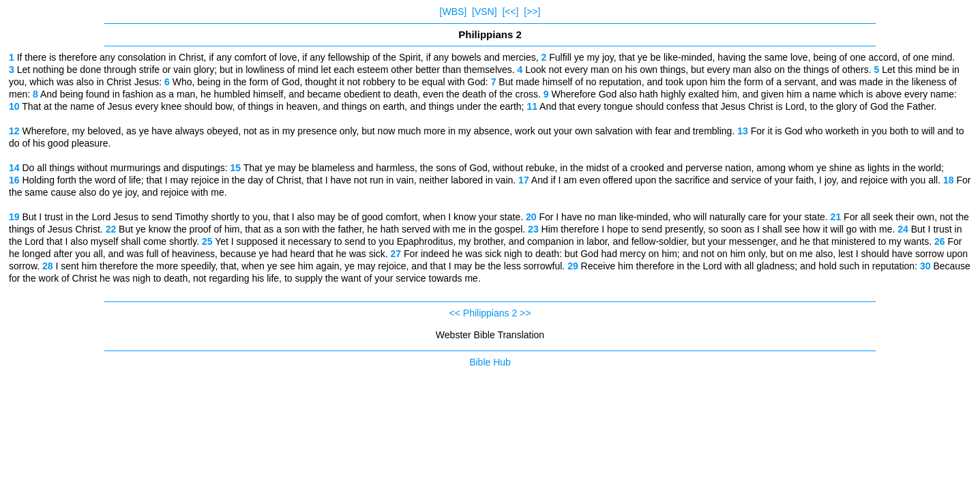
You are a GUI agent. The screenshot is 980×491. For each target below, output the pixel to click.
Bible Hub (490, 362)
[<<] (510, 12)
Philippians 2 (490, 313)
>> (525, 313)
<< (455, 313)
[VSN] (485, 12)
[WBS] (454, 12)
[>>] (532, 12)
